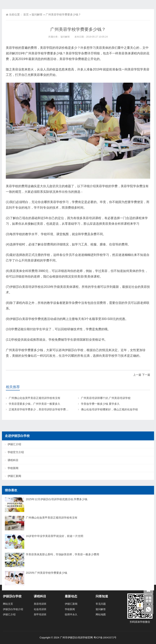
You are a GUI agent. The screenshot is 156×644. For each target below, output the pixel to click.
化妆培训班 (40, 609)
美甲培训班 (40, 614)
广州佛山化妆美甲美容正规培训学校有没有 (35, 398)
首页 (26, 15)
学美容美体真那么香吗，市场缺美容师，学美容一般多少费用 (62, 554)
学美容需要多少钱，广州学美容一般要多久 (35, 404)
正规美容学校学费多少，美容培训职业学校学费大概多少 (43, 409)
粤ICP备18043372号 (105, 638)
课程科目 (13, 460)
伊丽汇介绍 (14, 444)
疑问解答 (37, 15)
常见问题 (101, 604)
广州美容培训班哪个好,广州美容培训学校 (106, 398)
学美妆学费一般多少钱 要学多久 (100, 404)
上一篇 (137, 375)
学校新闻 (13, 468)
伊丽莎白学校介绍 (13, 609)
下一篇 (146, 375)
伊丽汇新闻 (14, 476)
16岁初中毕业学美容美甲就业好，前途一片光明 (55, 536)
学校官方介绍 (16, 452)
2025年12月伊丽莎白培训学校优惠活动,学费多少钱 (57, 499)
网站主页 (8, 604)
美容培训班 (40, 604)
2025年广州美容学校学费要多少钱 (46, 573)
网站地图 (101, 614)
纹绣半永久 (71, 614)
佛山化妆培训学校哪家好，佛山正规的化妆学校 (109, 409)
